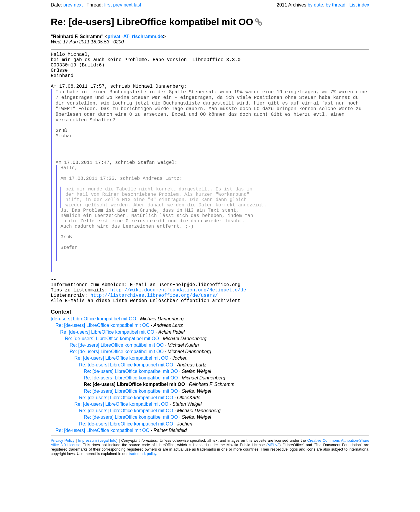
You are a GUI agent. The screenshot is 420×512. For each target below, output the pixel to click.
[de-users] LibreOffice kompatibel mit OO (93, 372)
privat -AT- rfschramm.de (135, 36)
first (108, 5)
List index (359, 5)
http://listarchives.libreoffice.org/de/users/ (154, 348)
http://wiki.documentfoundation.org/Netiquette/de (178, 341)
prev (68, 5)
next (78, 5)
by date (315, 5)
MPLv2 (273, 499)
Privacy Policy (63, 494)
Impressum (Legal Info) (98, 494)
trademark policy (143, 507)
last (138, 5)
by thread (335, 5)
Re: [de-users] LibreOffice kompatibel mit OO (156, 22)
